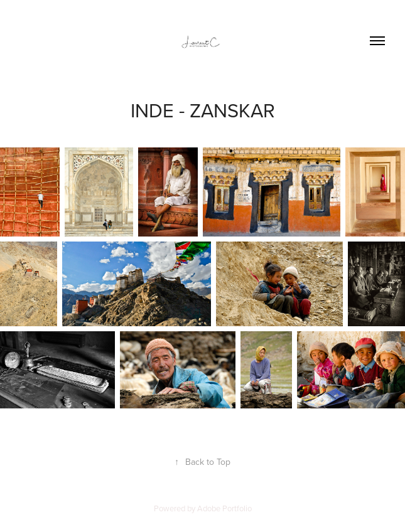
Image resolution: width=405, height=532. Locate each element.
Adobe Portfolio (224, 508)
